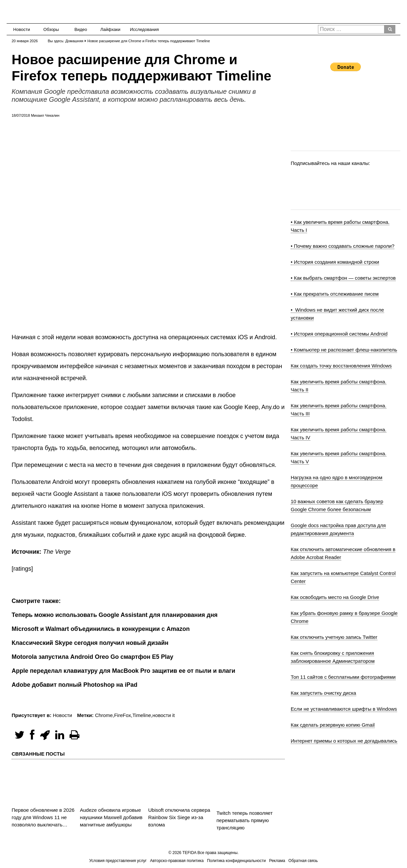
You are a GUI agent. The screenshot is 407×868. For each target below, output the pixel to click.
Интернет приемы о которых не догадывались (344, 741)
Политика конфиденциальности (236, 861)
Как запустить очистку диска (323, 693)
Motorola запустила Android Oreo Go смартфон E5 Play (93, 657)
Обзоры (51, 29)
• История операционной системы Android (339, 334)
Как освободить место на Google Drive (335, 597)
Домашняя (74, 41)
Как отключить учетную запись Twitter (334, 637)
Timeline (142, 715)
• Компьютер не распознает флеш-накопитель (344, 350)
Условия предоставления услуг (118, 861)
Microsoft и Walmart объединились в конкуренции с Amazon (101, 629)
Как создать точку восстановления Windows (341, 366)
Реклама (277, 861)
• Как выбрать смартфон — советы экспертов (343, 278)
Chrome (104, 715)
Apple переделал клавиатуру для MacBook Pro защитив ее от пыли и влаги (123, 671)
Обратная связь (303, 861)
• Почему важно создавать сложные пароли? (343, 246)
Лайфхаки (110, 29)
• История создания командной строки (335, 262)
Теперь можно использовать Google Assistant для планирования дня (115, 615)
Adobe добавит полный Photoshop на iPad (75, 685)
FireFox (122, 715)
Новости (22, 29)
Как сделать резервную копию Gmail (333, 725)
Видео (81, 29)
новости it (164, 715)
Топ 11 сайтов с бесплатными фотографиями (343, 677)
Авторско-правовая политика (177, 861)
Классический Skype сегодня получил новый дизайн (90, 643)
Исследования (142, 29)
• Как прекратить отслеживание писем (335, 294)
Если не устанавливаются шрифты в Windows (344, 709)
